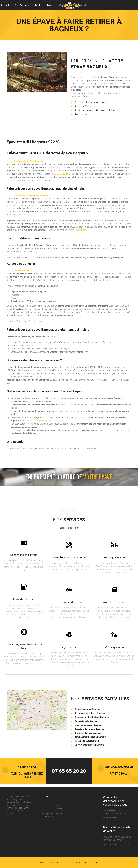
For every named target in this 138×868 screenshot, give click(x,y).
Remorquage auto (114, 557)
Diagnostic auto (69, 647)
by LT (130, 818)
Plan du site (59, 815)
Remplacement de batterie (69, 557)
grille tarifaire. (81, 230)
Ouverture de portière (114, 602)
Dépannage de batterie (24, 555)
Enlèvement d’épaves (69, 602)
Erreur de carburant (24, 599)
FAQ (32, 449)
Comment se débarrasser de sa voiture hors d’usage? (116, 801)
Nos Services (22, 5)
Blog (50, 5)
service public (23, 215)
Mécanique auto (114, 647)
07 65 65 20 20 (61, 174)
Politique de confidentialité (48, 815)
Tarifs (38, 5)
